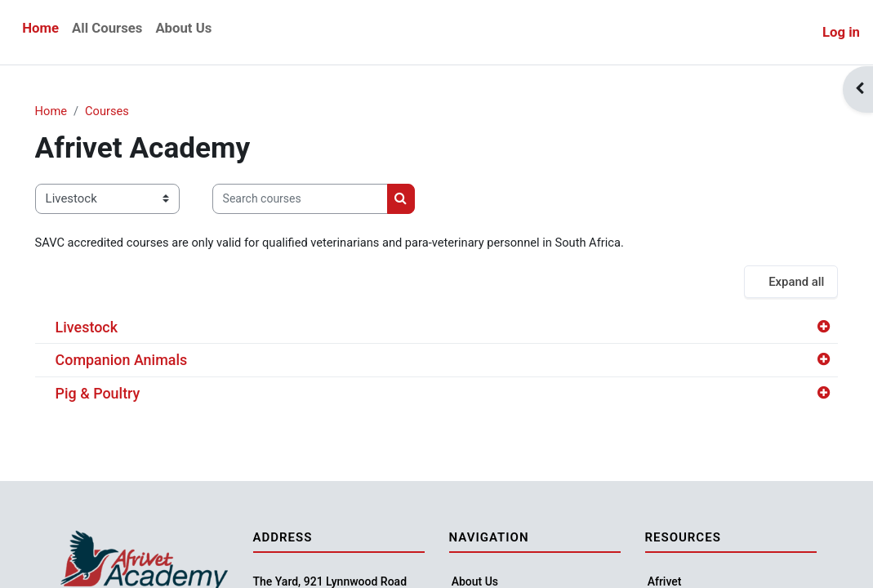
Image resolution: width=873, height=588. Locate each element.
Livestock (109, 328)
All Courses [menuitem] (107, 28)
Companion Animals (145, 361)
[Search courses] (323, 199)
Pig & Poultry (121, 394)
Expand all (773, 283)
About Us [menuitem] (183, 28)
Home (74, 112)
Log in (841, 32)
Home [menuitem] (40, 28)
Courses (131, 112)
